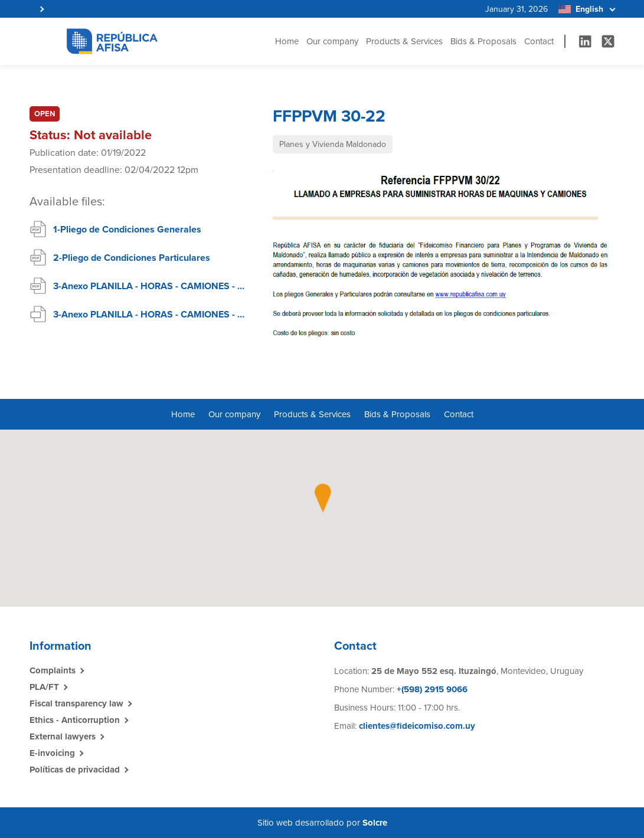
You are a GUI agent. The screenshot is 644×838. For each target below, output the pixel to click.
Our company (332, 41)
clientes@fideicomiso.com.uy (417, 726)
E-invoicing (52, 753)
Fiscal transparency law (76, 703)
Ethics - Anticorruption (75, 720)
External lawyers (63, 736)
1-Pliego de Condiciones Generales (127, 230)
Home (287, 41)
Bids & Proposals (483, 41)
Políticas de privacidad (75, 770)
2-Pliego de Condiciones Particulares (132, 258)
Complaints (53, 670)
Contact (539, 41)
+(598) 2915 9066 (431, 689)
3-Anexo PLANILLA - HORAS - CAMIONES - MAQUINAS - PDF (151, 286)
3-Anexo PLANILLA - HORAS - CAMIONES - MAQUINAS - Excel (151, 315)
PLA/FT (44, 687)
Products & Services (404, 41)
